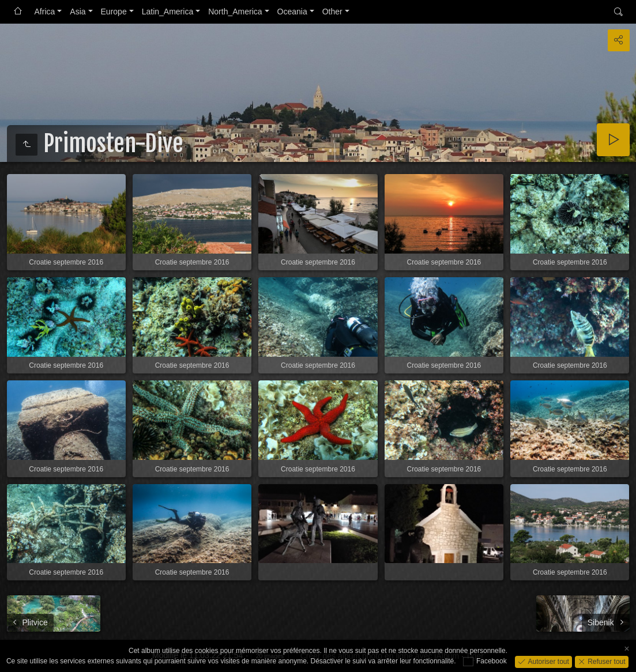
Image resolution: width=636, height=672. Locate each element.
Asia (78, 12)
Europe (114, 12)
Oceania (292, 12)
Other (332, 12)
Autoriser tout (547, 661)
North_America (235, 12)
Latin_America (168, 12)
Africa (45, 12)
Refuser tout (606, 661)
